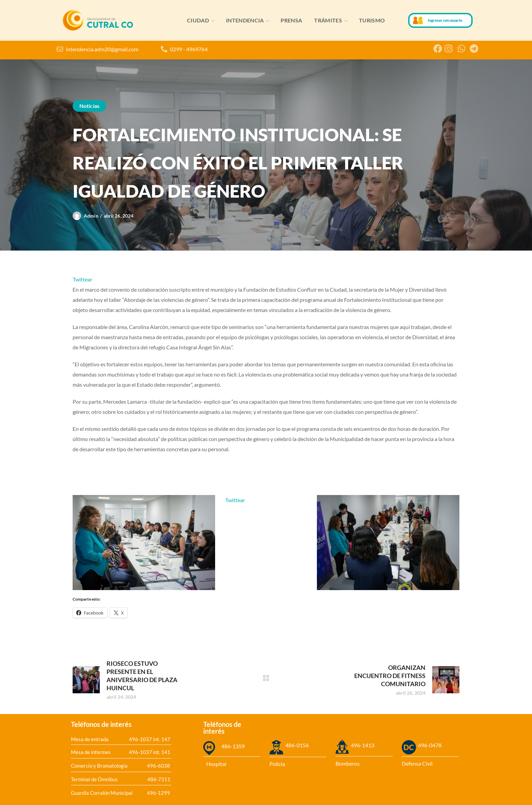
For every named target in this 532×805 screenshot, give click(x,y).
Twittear (82, 279)
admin (91, 216)
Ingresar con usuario (445, 20)
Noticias (89, 106)
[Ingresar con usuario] (418, 20)
